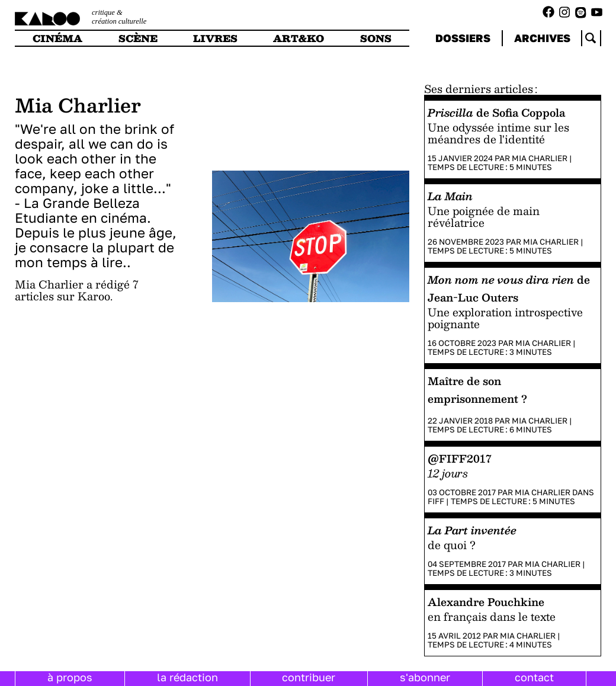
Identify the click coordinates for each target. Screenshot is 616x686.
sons (376, 38)
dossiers (463, 38)
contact (534, 677)
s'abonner (425, 677)
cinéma (57, 38)
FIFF (436, 501)
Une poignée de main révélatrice (484, 217)
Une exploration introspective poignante (505, 318)
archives (542, 38)
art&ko (299, 38)
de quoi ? (452, 545)
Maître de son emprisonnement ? (477, 390)
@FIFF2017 (460, 458)
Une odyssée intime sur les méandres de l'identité (498, 133)
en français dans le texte (492, 616)
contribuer (309, 677)
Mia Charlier (540, 158)
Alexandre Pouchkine (486, 602)
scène (138, 38)
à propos (70, 677)
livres (215, 38)
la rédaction (187, 677)
